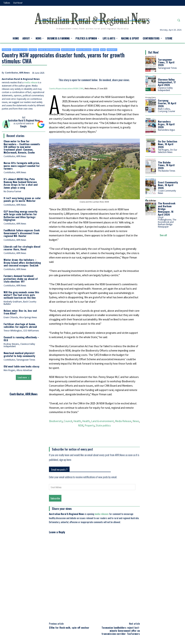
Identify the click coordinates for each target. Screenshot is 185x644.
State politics (20, 50)
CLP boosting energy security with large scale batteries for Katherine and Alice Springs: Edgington (20, 215)
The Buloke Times (166, 171)
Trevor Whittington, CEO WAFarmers (21, 331)
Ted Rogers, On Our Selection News (167, 151)
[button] (179, 20)
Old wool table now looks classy (21, 366)
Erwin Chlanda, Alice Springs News (20, 317)
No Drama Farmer (12, 191)
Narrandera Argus (166, 130)
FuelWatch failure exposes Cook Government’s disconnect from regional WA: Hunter (22, 233)
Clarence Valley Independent (165, 89)
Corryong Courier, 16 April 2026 (167, 103)
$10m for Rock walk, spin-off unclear (69, 627)
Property (112, 50)
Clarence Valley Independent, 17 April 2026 (167, 82)
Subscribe (55, 498)
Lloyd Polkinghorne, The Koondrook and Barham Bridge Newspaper (167, 222)
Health (33, 50)
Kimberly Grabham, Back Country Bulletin (20, 303)
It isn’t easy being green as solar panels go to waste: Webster (22, 199)
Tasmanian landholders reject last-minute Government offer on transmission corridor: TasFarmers (121, 631)
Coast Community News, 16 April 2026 (168, 185)
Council (7, 50)
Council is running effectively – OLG (21, 338)
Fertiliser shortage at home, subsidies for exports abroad (20, 325)
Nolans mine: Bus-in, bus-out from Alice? (20, 312)
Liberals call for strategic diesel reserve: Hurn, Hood (22, 248)
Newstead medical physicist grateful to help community (19, 354)
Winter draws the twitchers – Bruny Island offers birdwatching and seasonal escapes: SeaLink (22, 262)
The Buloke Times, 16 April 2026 (166, 165)
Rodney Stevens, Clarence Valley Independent (19, 345)
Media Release (84, 50)
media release (31, 82)
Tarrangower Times (167, 68)
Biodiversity (68, 50)
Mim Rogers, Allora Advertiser (18, 370)
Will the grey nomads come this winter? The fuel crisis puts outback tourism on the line (21, 295)
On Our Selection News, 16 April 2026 (168, 144)
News (96, 50)
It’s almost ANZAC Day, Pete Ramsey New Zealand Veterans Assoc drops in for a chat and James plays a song (21, 183)
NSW (103, 50)
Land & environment (49, 50)
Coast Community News (167, 192)
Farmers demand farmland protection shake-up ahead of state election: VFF (21, 279)
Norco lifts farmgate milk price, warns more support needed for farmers (22, 166)
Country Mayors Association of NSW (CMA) (66, 89)
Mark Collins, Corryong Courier (166, 110)
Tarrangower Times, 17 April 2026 (166, 62)
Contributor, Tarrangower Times (19, 360)
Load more (24, 377)
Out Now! (153, 52)
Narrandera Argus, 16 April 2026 (166, 124)
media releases (102, 514)
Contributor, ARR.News (17, 73)
